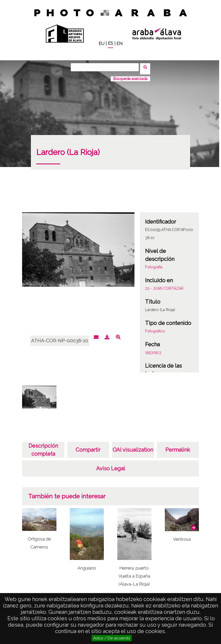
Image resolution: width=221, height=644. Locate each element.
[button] (194, 524)
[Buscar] (107, 67)
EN (119, 44)
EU (101, 44)
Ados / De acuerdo (112, 638)
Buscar (147, 67)
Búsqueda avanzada (130, 75)
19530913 (153, 349)
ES (110, 43)
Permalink (178, 447)
